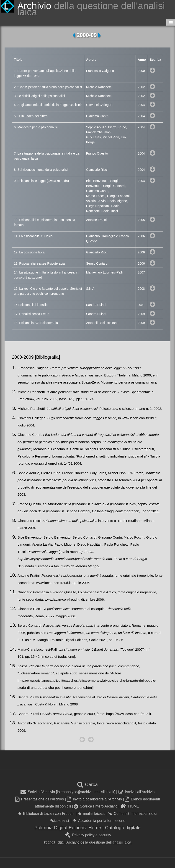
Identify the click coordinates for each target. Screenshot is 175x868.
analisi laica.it (91, 814)
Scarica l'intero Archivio (96, 806)
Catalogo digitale (123, 827)
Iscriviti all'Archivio (136, 792)
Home (95, 827)
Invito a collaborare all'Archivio (95, 799)
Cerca (87, 784)
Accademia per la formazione (99, 821)
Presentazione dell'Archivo (40, 799)
